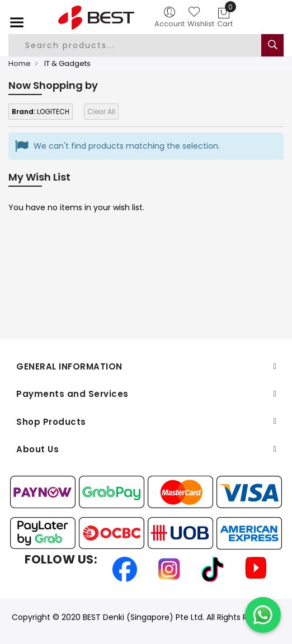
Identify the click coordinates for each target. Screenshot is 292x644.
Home (20, 63)
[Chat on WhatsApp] (263, 615)
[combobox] (140, 45)
